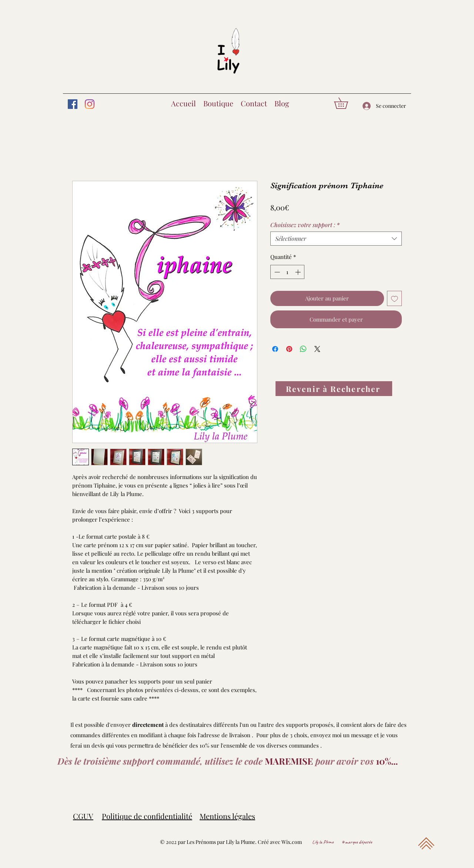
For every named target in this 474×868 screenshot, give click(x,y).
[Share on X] (317, 349)
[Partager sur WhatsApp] (303, 349)
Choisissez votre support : (305, 225)
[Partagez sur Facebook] (275, 349)
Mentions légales (227, 816)
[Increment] (299, 272)
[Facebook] (73, 104)
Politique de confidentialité (147, 816)
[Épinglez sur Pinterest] (289, 349)
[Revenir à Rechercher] (334, 389)
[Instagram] (90, 104)
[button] (346, 103)
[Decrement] (276, 272)
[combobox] (336, 239)
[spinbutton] (288, 272)
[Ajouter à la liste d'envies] (395, 298)
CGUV (83, 816)
